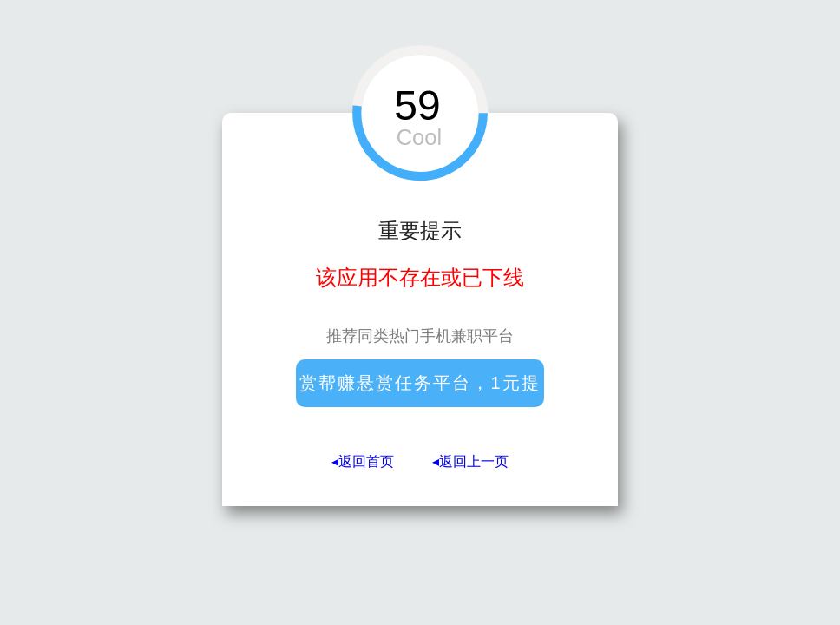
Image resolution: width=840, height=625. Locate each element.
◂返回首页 (363, 461)
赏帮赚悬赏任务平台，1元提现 (420, 390)
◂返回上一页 (470, 461)
